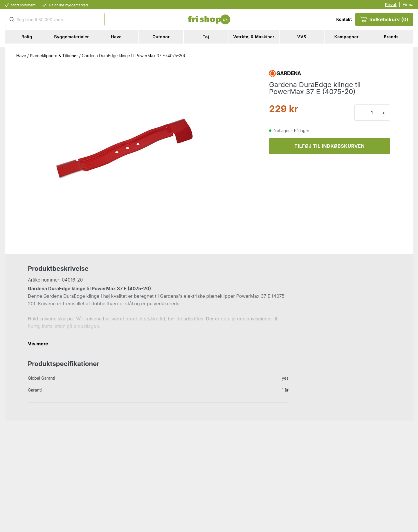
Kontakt (344, 19)
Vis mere (38, 344)
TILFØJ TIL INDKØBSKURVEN (329, 146)
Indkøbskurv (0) (384, 19)
